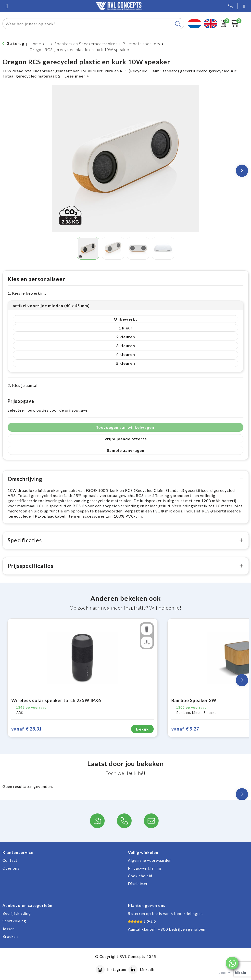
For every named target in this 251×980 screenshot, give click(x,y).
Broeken (10, 936)
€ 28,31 (26, 729)
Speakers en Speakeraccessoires (86, 44)
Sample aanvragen (126, 450)
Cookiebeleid (140, 876)
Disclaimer (138, 884)
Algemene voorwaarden (150, 860)
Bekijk (142, 729)
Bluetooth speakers (141, 44)
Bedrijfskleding (17, 913)
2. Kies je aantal (23, 385)
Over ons (11, 868)
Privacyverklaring (145, 868)
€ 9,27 (185, 729)
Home (35, 44)
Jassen (9, 929)
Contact (10, 860)
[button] (232, 963)
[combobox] (88, 24)
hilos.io (241, 973)
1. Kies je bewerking (27, 293)
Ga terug (15, 43)
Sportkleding (14, 921)
